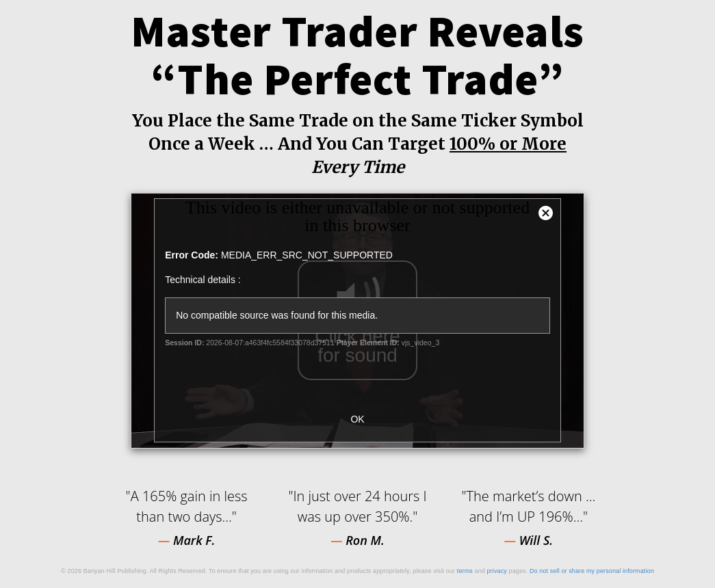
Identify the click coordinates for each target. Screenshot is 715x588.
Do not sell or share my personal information (592, 571)
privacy (497, 571)
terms (465, 571)
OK (357, 419)
